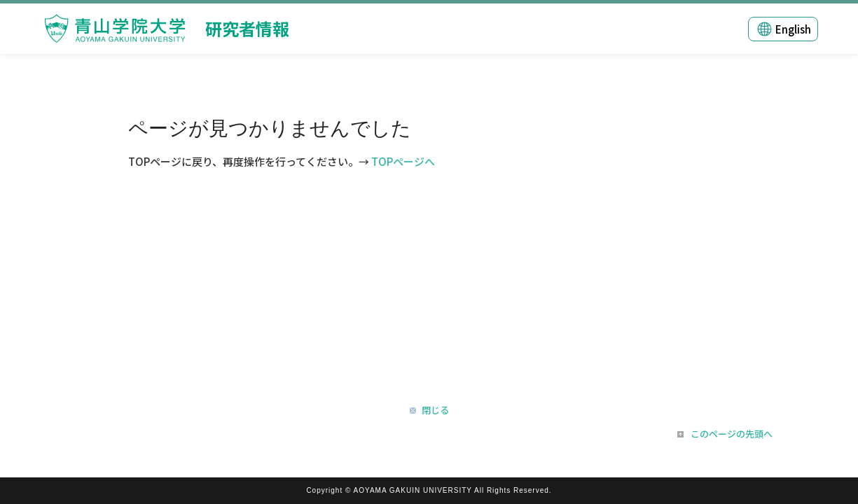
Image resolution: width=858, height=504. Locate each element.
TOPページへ (403, 161)
